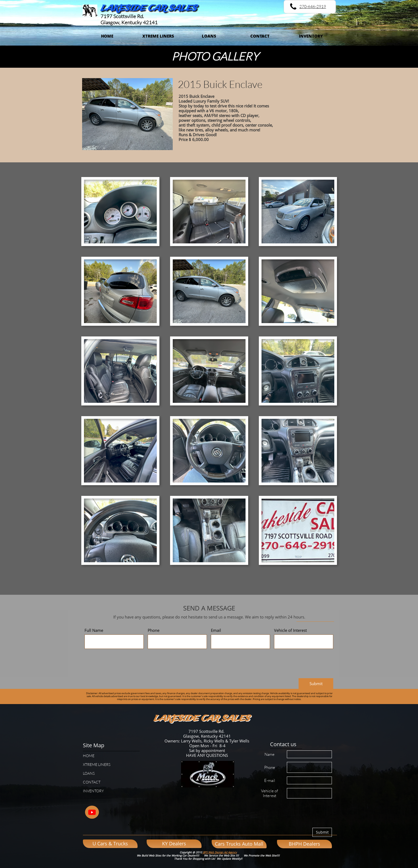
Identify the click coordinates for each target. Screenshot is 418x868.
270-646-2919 (313, 7)
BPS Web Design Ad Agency (219, 852)
